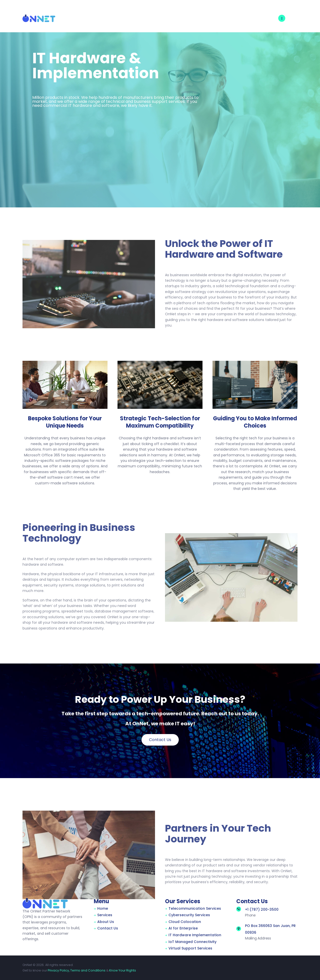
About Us (106, 922)
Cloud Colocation (185, 922)
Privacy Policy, (59, 970)
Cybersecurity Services (189, 915)
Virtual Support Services (190, 948)
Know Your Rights (123, 970)
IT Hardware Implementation (195, 935)
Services (105, 915)
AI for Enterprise (183, 928)
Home (103, 908)
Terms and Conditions (88, 970)
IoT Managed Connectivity (192, 942)
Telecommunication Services (195, 908)
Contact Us (108, 928)
